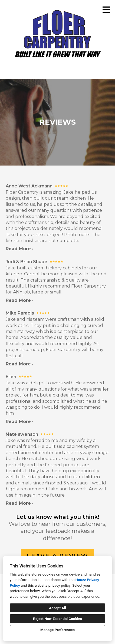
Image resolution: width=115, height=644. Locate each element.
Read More (20, 249)
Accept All (57, 608)
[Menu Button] (106, 10)
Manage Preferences (57, 630)
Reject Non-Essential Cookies (57, 619)
